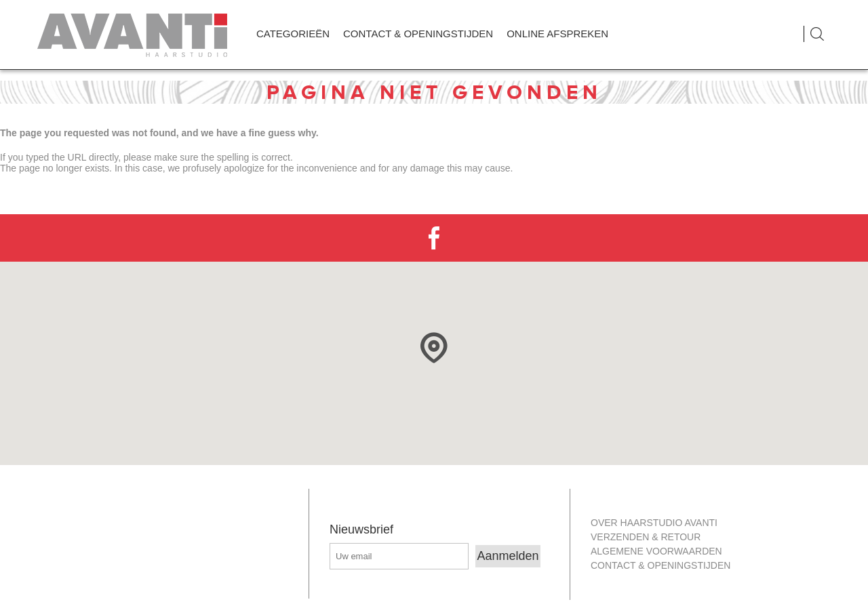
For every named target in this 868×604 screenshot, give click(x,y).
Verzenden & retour (646, 537)
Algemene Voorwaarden (656, 551)
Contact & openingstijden (660, 565)
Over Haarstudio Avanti (654, 523)
